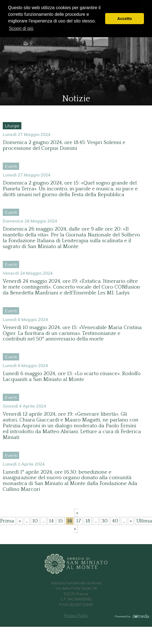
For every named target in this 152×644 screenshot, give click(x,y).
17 (79, 521)
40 (115, 521)
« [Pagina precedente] (20, 521)
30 (105, 521)
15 (61, 521)
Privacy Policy (76, 615)
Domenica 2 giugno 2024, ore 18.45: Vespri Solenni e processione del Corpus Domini (64, 145)
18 (88, 521)
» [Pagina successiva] (131, 521)
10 (35, 521)
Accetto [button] (125, 19)
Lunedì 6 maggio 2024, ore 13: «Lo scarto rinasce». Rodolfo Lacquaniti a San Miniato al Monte (72, 377)
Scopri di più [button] (21, 28)
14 (51, 521)
